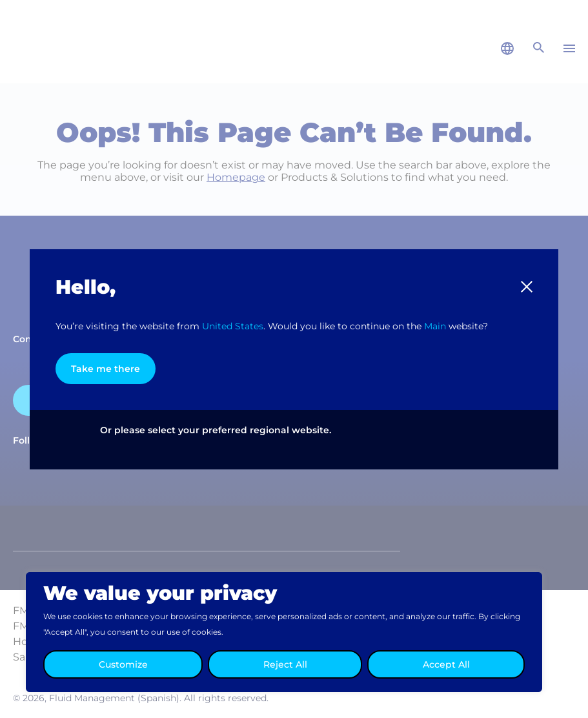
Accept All (446, 664)
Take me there (106, 369)
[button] (527, 287)
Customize (123, 664)
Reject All (285, 664)
